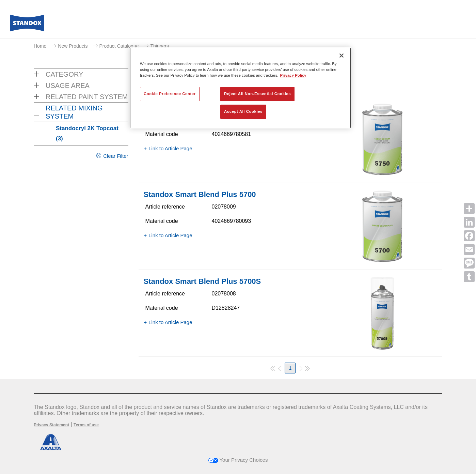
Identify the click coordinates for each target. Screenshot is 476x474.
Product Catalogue (119, 46)
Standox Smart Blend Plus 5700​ (200, 194)
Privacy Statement (51, 425)
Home (40, 46)
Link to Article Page (170, 148)
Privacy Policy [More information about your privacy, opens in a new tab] (293, 75)
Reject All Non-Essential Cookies (257, 94)
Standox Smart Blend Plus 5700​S (202, 281)
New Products (73, 46)
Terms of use (86, 425)
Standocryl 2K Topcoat (87, 133)
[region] (240, 88)
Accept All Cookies (243, 111)
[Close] (342, 56)
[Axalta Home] (27, 25)
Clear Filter (116, 156)
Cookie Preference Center (170, 94)
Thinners (159, 46)
